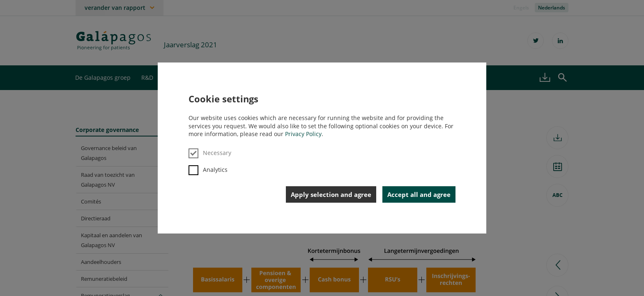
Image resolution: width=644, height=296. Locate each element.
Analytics (208, 170)
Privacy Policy (303, 134)
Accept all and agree (419, 194)
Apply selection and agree (331, 194)
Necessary (210, 153)
